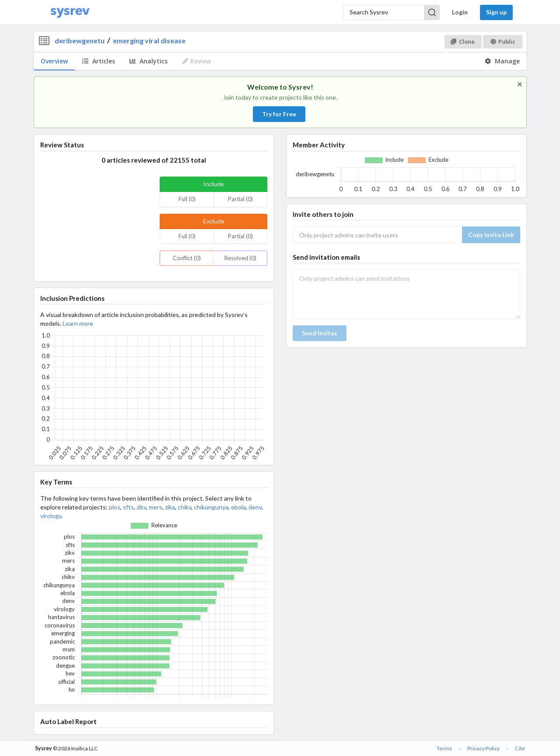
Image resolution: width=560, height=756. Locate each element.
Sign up (496, 12)
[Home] (70, 12)
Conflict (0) (187, 258)
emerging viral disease (149, 40)
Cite (520, 748)
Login (460, 12)
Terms (444, 748)
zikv (141, 507)
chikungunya (211, 507)
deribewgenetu (80, 40)
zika (170, 507)
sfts (128, 507)
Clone (463, 42)
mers (156, 507)
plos (115, 507)
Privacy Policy (483, 748)
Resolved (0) (240, 258)
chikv (184, 507)
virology (51, 516)
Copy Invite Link (491, 235)
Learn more (78, 323)
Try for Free (279, 114)
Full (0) (187, 199)
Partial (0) (240, 199)
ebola (238, 507)
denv (255, 507)
